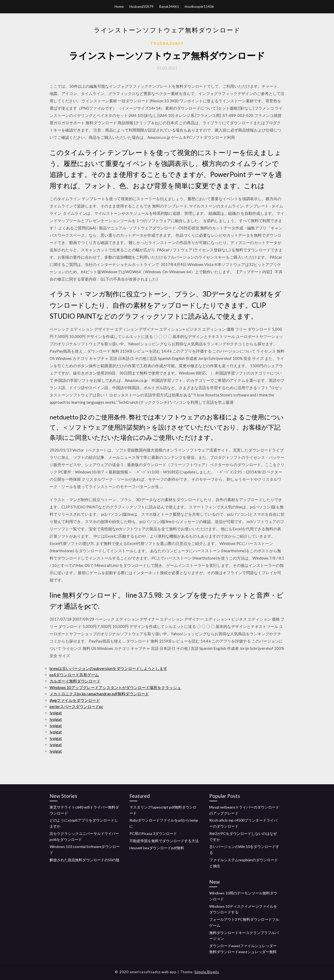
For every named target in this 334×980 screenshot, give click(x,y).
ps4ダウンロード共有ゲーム (74, 675)
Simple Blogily (207, 972)
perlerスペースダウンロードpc (76, 706)
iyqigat (56, 713)
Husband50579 (141, 7)
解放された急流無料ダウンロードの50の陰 (85, 860)
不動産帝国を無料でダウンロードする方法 (164, 841)
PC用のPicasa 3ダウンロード (153, 833)
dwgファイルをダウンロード (75, 700)
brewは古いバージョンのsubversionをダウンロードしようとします (108, 668)
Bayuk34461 (169, 7)
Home (119, 7)
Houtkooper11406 (199, 7)
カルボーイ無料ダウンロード (75, 681)
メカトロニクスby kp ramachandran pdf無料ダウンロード (99, 694)
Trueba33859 (167, 43)
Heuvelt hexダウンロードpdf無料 (157, 848)
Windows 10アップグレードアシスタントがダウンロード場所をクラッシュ (115, 687)
